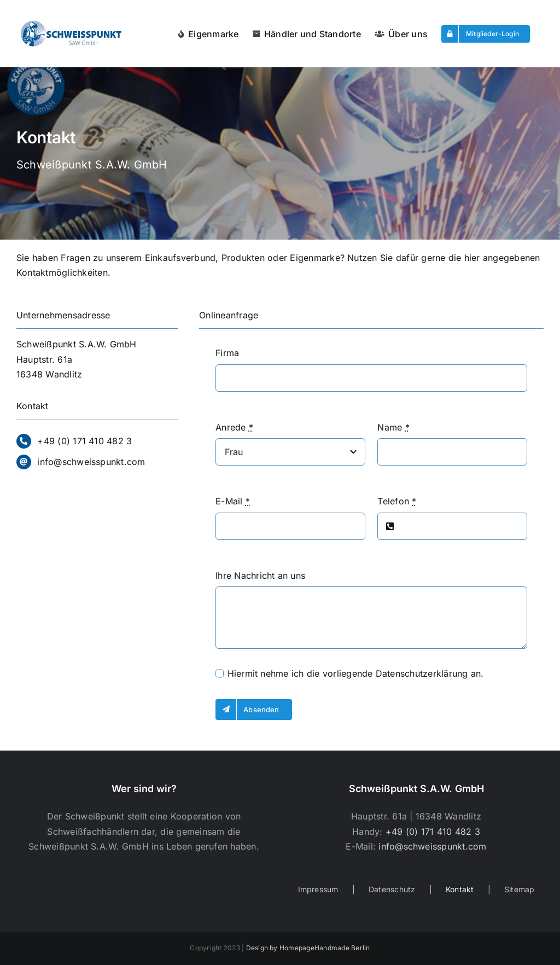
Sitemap (520, 889)
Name (393, 427)
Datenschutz (392, 889)
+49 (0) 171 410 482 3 (84, 441)
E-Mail (233, 501)
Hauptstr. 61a (44, 359)
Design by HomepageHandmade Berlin (308, 948)
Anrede (234, 427)
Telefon (397, 501)
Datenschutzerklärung (422, 673)
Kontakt (460, 889)
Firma (227, 353)
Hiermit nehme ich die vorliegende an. (356, 673)
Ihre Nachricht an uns (260, 575)
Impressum (318, 889)
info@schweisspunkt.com (91, 462)
